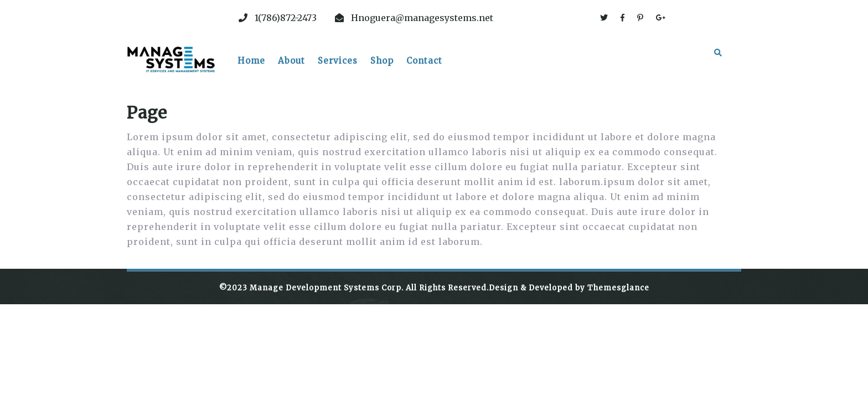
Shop (382, 61)
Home (251, 61)
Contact (424, 61)
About (291, 61)
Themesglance (617, 288)
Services (338, 61)
